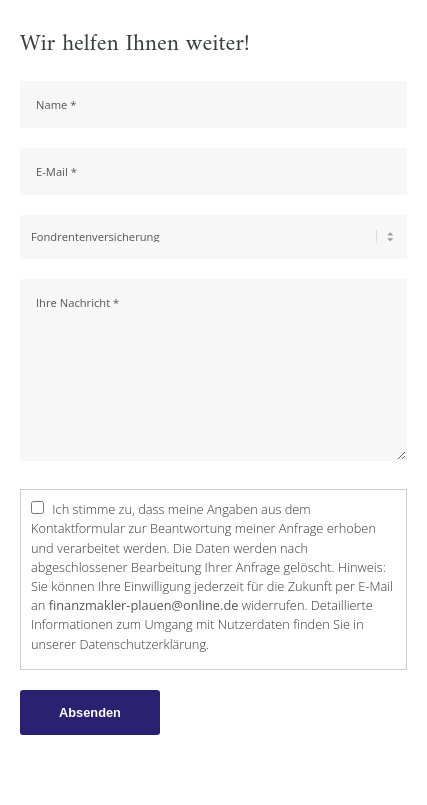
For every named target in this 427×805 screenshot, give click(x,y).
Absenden (90, 712)
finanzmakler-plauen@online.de (144, 605)
